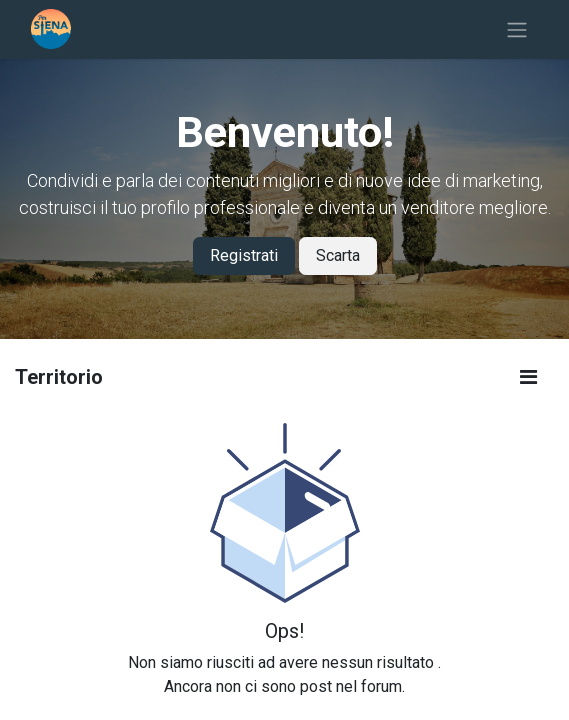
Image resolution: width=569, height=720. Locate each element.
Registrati (244, 255)
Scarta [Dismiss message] (338, 255)
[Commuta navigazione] (517, 29)
